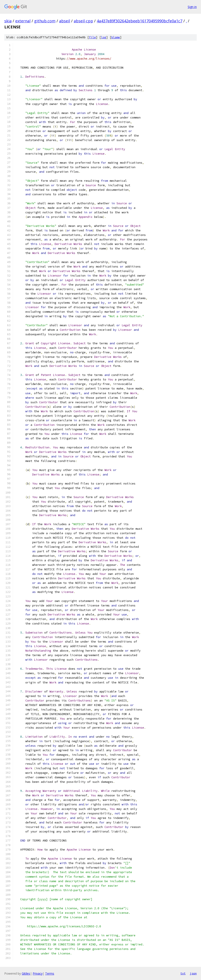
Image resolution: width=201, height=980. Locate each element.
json (193, 973)
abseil (65, 21)
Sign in (192, 7)
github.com (45, 21)
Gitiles (26, 973)
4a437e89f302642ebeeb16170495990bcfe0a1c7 (140, 21)
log (104, 37)
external (23, 21)
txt (183, 973)
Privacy (38, 973)
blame (116, 37)
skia (8, 21)
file (92, 37)
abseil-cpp (83, 21)
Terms (50, 973)
